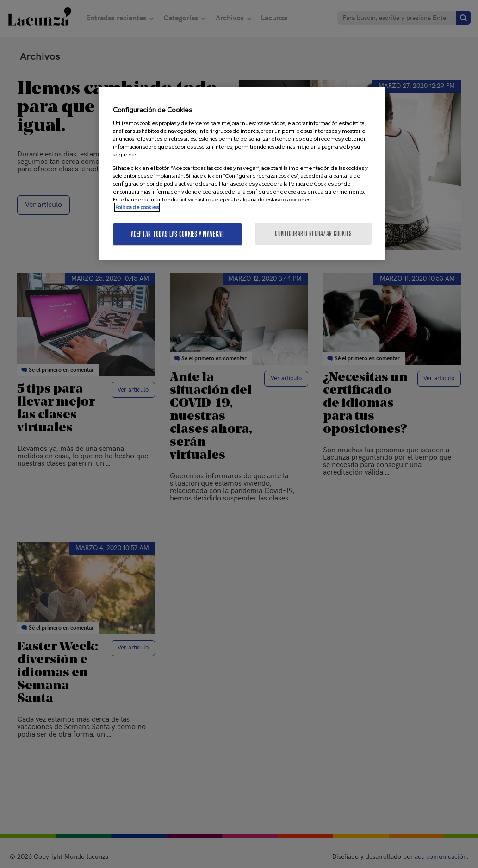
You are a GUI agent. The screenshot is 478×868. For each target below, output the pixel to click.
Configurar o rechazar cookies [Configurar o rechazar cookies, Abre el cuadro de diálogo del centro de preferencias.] (313, 234)
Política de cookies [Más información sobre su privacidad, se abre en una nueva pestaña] (137, 207)
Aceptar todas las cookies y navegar (178, 234)
